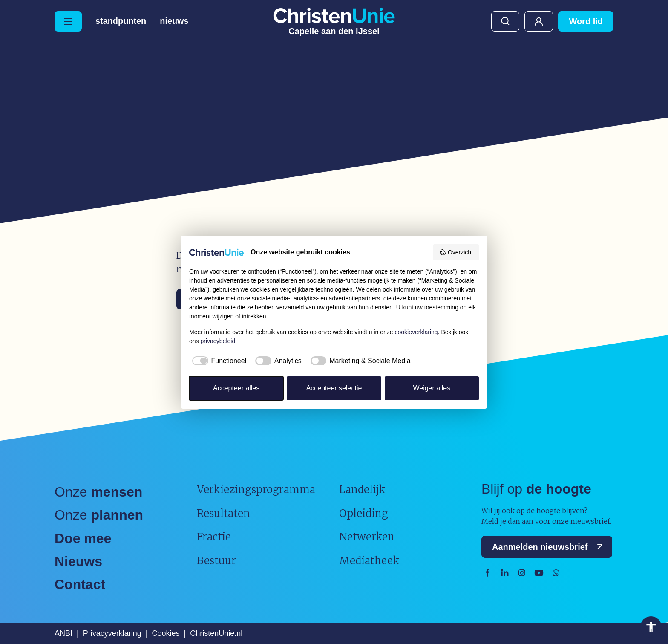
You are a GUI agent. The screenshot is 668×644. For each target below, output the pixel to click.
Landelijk (362, 489)
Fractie (214, 537)
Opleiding (364, 513)
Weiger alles (432, 388)
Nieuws (175, 21)
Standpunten (121, 21)
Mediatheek (369, 561)
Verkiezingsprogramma (256, 489)
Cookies (166, 633)
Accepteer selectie (334, 388)
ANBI (63, 633)
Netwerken (367, 537)
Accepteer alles (236, 388)
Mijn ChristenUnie (539, 21)
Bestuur (216, 561)
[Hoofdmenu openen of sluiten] (68, 21)
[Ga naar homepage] (334, 21)
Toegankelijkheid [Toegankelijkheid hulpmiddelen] (651, 627)
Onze (98, 492)
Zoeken (505, 21)
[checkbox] (218, 361)
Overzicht (456, 252)
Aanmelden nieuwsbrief (549, 547)
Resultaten (223, 513)
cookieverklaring (416, 332)
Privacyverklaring (112, 633)
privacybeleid (218, 341)
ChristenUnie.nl (216, 633)
